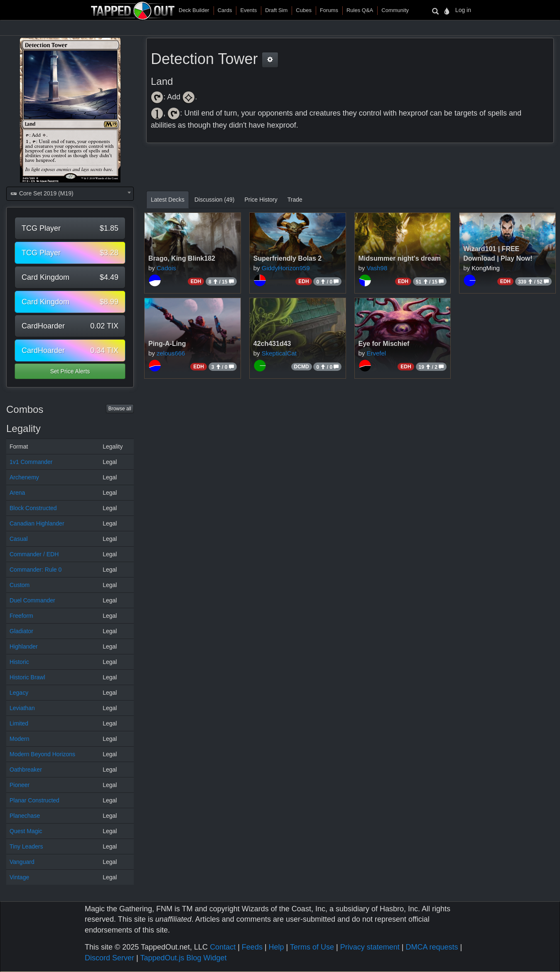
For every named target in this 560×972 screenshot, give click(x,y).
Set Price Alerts (70, 371)
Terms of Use (312, 947)
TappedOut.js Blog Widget (183, 958)
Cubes (304, 10)
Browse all (120, 409)
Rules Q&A (360, 10)
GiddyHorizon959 (286, 268)
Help (276, 947)
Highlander (24, 646)
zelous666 (171, 353)
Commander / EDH (34, 554)
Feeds (252, 947)
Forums (329, 10)
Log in (463, 10)
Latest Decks (168, 200)
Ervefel (377, 353)
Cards (225, 10)
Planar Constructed (34, 800)
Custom (20, 585)
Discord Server (109, 958)
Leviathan (22, 708)
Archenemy (24, 477)
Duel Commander (32, 600)
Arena (17, 493)
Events (248, 10)
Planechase (25, 816)
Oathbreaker (26, 770)
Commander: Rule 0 (36, 570)
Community (395, 10)
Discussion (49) (214, 200)
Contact (223, 947)
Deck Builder (194, 10)
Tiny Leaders (26, 846)
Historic (19, 662)
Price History (261, 200)
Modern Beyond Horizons (42, 754)
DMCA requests (432, 947)
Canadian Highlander (37, 523)
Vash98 (377, 268)
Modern (19, 739)
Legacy (19, 693)
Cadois (166, 268)
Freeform (21, 616)
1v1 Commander (31, 462)
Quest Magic (26, 831)
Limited (19, 723)
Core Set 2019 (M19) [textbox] (42, 193)
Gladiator (21, 631)
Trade (295, 200)
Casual (19, 539)
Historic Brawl (27, 677)
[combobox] (70, 194)
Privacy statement (370, 947)
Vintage (19, 877)
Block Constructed (33, 508)
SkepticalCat (279, 353)
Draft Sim (276, 10)
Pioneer (20, 785)
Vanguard (22, 862)
